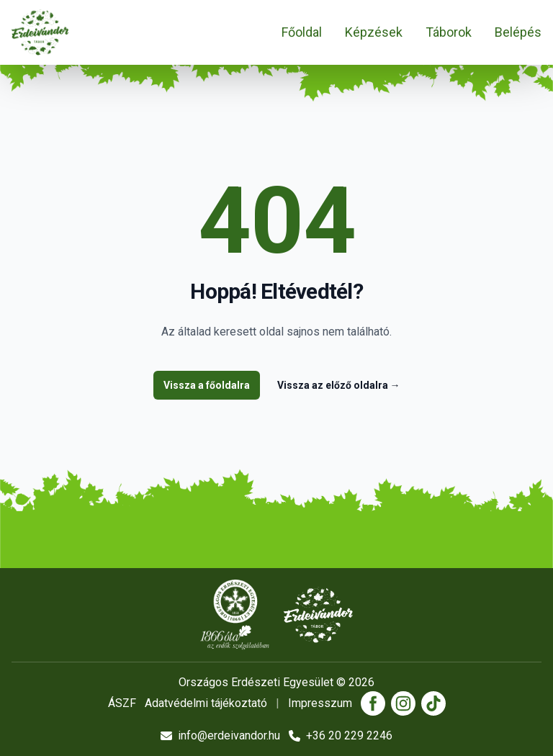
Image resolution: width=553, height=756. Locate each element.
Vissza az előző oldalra (339, 385)
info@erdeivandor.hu (220, 735)
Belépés (518, 32)
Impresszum (320, 703)
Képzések (374, 32)
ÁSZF (122, 703)
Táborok (449, 32)
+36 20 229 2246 (341, 735)
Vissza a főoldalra (207, 385)
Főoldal (302, 32)
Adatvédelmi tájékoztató (206, 703)
